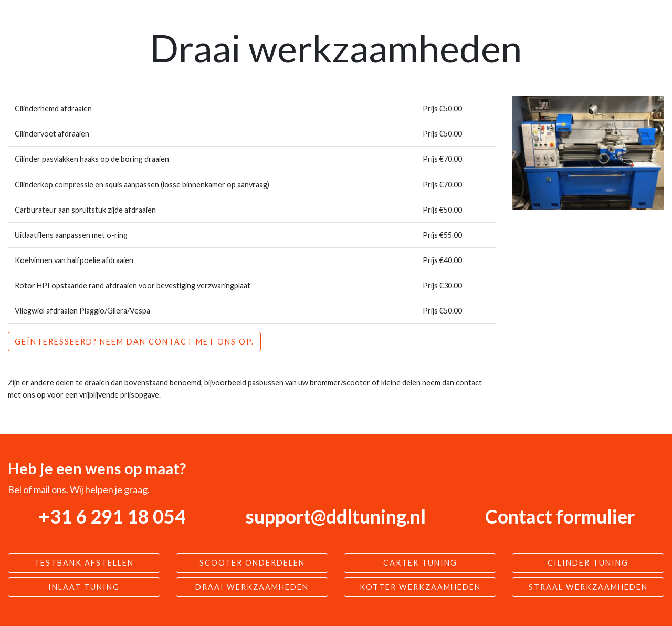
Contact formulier (560, 516)
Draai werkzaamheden (252, 587)
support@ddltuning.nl (336, 516)
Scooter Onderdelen (252, 563)
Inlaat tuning (84, 587)
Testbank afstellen (84, 563)
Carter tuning (420, 563)
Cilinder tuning (588, 563)
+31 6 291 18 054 (112, 516)
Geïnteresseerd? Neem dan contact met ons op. (134, 342)
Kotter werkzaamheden (420, 587)
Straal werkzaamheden (588, 587)
